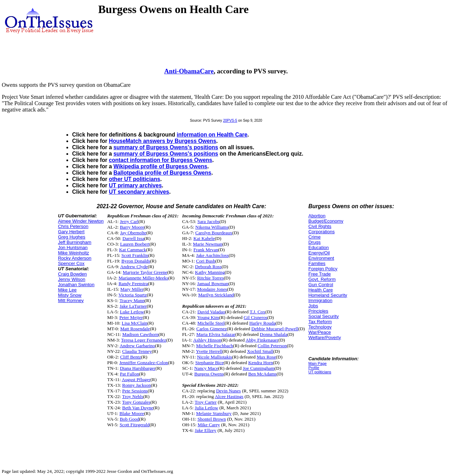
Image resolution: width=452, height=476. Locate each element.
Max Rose (266, 357)
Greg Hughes (72, 237)
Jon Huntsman (73, 248)
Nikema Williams (212, 227)
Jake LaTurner (133, 306)
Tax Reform (320, 322)
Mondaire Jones (212, 289)
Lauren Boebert (135, 244)
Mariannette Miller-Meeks (144, 278)
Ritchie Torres (210, 278)
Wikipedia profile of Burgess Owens (160, 166)
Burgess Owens (209, 374)
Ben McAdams (262, 374)
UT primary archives (135, 185)
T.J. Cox (258, 312)
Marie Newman (207, 244)
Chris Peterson (73, 226)
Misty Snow (70, 295)
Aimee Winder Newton (81, 221)
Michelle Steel (211, 323)
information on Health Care (212, 135)
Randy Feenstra (133, 284)
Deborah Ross (208, 267)
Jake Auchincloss (212, 255)
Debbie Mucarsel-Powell (275, 329)
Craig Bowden (72, 274)
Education (319, 248)
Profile (314, 368)
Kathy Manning (210, 272)
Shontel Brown (212, 419)
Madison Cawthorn (140, 334)
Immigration (320, 300)
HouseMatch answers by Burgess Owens (162, 141)
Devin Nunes (228, 391)
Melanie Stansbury (214, 413)
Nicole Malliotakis (215, 357)
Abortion (317, 216)
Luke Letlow (132, 312)
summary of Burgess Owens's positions (166, 147)
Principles (318, 311)
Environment (321, 258)
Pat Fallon (129, 374)
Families (317, 263)
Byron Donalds (136, 261)
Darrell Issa (133, 238)
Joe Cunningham (258, 368)
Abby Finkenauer (262, 340)
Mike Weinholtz (73, 253)
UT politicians (320, 372)
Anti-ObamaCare (189, 71)
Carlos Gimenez (212, 329)
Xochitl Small (260, 351)
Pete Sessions (135, 391)
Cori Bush (206, 261)
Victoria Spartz (132, 295)
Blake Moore (132, 413)
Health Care (320, 290)
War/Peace (320, 332)
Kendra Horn (261, 363)
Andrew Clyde (134, 267)
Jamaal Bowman (213, 284)
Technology (320, 327)
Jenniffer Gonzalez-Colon (144, 363)
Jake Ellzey (206, 430)
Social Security (323, 316)
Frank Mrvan (206, 250)
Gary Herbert (71, 232)
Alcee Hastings (229, 396)
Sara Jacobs (209, 221)
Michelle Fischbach (215, 346)
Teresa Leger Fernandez (144, 340)
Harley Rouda (262, 323)
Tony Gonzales (136, 402)
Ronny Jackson (136, 385)
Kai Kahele (204, 238)
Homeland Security (328, 295)
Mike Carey (209, 425)
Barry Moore (132, 227)
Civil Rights (320, 226)
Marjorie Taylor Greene (145, 272)
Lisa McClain (135, 323)
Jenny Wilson (72, 279)
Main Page (317, 363)
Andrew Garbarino (137, 346)
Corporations (321, 232)
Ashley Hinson (207, 340)
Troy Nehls (133, 396)
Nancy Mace (206, 368)
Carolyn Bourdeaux (214, 233)
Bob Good (129, 419)
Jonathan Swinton (76, 285)
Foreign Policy (323, 269)
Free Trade (320, 274)
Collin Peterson (272, 346)
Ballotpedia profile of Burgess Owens (162, 173)
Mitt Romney (71, 300)
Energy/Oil (319, 253)
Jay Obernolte (133, 233)
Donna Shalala (274, 334)
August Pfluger (136, 379)
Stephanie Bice (209, 363)
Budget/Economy (326, 221)
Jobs (313, 306)
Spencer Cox (71, 263)
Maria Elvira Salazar (216, 334)
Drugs (314, 242)
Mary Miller (132, 289)
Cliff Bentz (130, 357)
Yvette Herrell (209, 351)
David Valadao (211, 312)
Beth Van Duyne (138, 408)
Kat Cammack (133, 250)
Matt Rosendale (135, 329)
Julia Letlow (207, 408)
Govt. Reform (322, 279)
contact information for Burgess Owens (160, 160)
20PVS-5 (230, 120)
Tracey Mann (132, 300)
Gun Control (321, 285)
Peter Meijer (131, 317)
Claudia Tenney (137, 351)
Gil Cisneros (255, 317)
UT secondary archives (139, 192)
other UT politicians (135, 179)
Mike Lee (67, 290)
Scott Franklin (135, 255)
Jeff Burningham (75, 242)
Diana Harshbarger (138, 368)
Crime (314, 237)
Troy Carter (206, 402)
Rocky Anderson (75, 258)
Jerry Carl (129, 221)
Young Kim (208, 317)
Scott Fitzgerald (135, 425)
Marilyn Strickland (216, 295)
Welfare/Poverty (325, 338)
